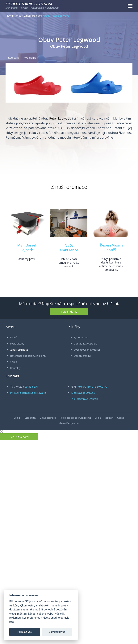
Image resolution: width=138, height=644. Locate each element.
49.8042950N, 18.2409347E (93, 387)
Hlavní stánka (13, 16)
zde (12, 622)
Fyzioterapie (81, 337)
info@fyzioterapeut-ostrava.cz (28, 393)
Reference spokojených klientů (28, 356)
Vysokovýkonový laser (87, 350)
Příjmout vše (25, 632)
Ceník (14, 362)
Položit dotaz (69, 312)
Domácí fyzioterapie (86, 344)
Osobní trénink (82, 356)
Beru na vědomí (19, 437)
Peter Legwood (60, 118)
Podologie (30, 58)
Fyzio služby (17, 344)
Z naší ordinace (33, 16)
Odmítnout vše (57, 632)
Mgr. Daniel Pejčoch (27, 247)
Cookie (121, 418)
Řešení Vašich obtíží (111, 247)
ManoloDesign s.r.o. (69, 423)
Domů (14, 337)
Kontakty (15, 368)
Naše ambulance (69, 248)
